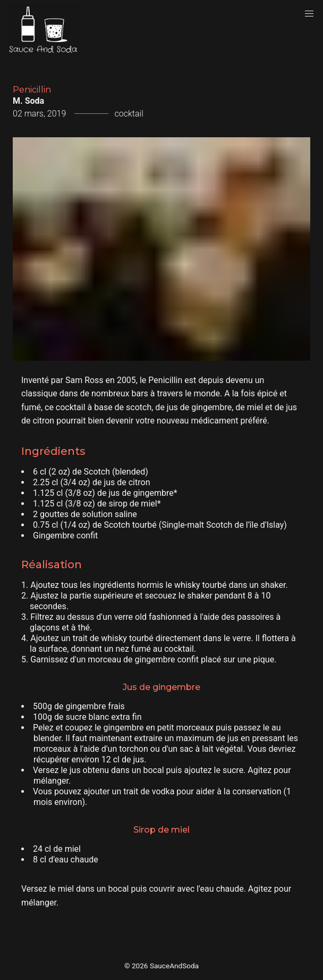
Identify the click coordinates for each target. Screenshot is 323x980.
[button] (309, 14)
